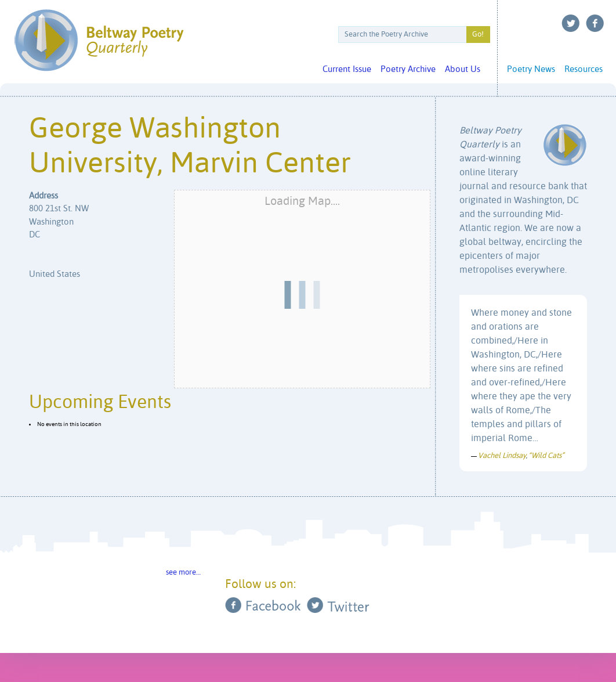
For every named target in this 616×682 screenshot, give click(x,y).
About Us (463, 69)
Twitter (571, 23)
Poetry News (531, 69)
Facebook (595, 23)
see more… (183, 573)
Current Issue (347, 69)
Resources (584, 69)
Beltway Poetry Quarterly (99, 40)
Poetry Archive (408, 69)
